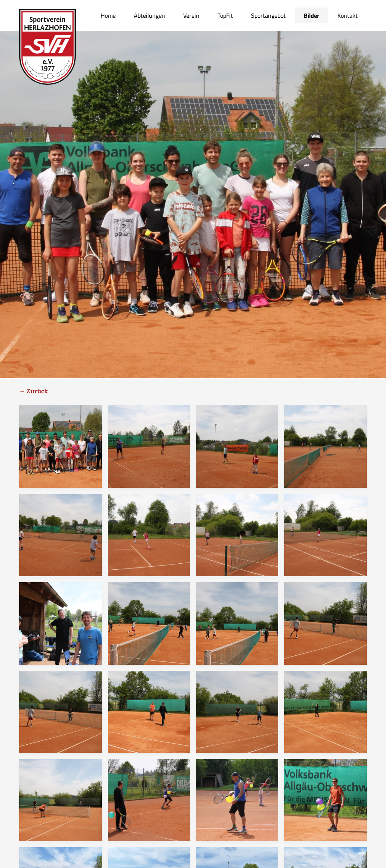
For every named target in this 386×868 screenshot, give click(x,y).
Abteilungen (149, 15)
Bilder (312, 15)
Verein (191, 15)
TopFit (225, 15)
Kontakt (348, 15)
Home (108, 15)
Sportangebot (268, 15)
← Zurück (34, 391)
